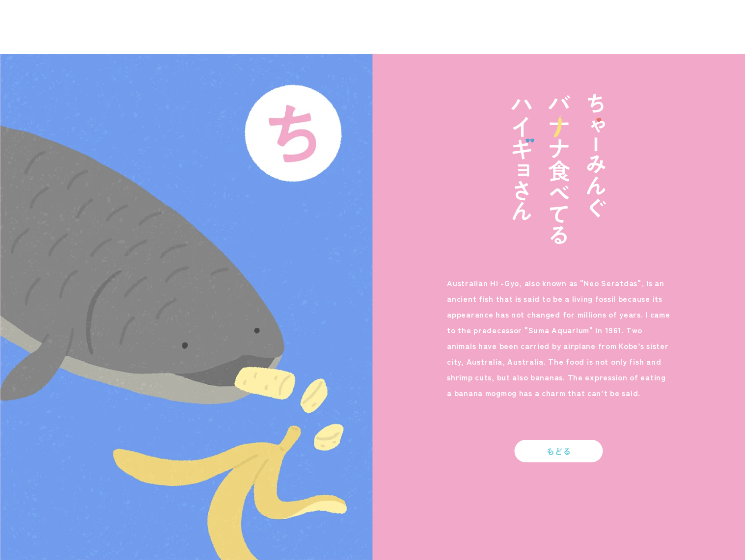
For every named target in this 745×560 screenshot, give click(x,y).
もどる (559, 451)
